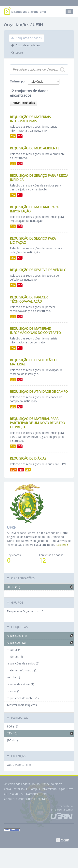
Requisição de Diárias (28, 458)
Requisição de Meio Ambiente (35, 148)
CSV (13, 136)
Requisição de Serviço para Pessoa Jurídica (39, 178)
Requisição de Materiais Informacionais (30, 119)
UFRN (38, 25)
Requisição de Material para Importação (34, 209)
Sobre (17, 53)
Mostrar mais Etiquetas (22, 705)
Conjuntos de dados (27, 38)
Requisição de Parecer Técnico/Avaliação (29, 299)
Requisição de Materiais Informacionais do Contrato (35, 331)
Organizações (17, 25)
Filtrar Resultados (24, 103)
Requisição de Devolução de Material (34, 362)
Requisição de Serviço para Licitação (33, 240)
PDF (20, 136)
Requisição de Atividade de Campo (39, 392)
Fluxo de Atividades (26, 45)
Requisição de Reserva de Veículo (38, 270)
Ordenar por (18, 81)
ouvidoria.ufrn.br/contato (32, 799)
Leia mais (62, 545)
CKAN (62, 840)
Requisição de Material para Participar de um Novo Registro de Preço (37, 423)
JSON (14, 470)
